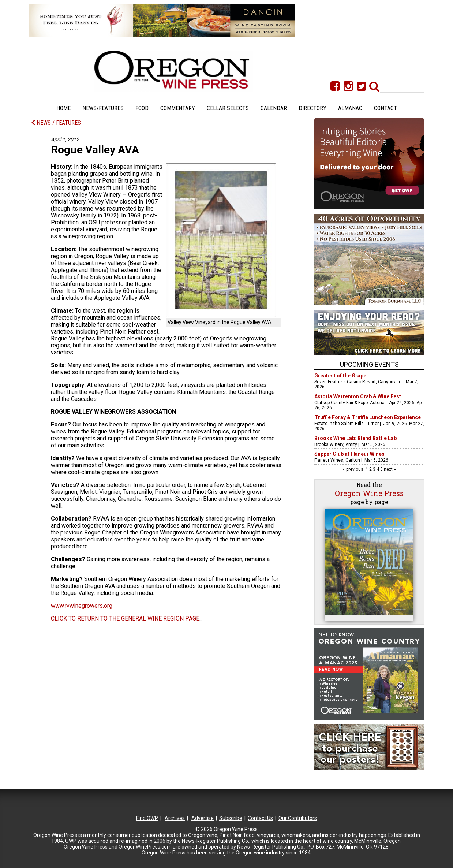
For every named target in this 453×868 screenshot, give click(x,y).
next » (389, 469)
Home (63, 108)
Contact (385, 108)
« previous (354, 469)
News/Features (103, 108)
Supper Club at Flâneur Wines (349, 454)
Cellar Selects (228, 108)
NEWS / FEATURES (56, 123)
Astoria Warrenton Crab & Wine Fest (358, 396)
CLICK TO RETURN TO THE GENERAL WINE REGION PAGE (125, 619)
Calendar (274, 108)
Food (142, 108)
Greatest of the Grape (340, 376)
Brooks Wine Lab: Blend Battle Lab (355, 438)
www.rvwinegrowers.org (82, 606)
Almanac (350, 108)
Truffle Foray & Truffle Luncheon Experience (368, 417)
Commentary (178, 108)
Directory (312, 108)
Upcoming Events (369, 364)
